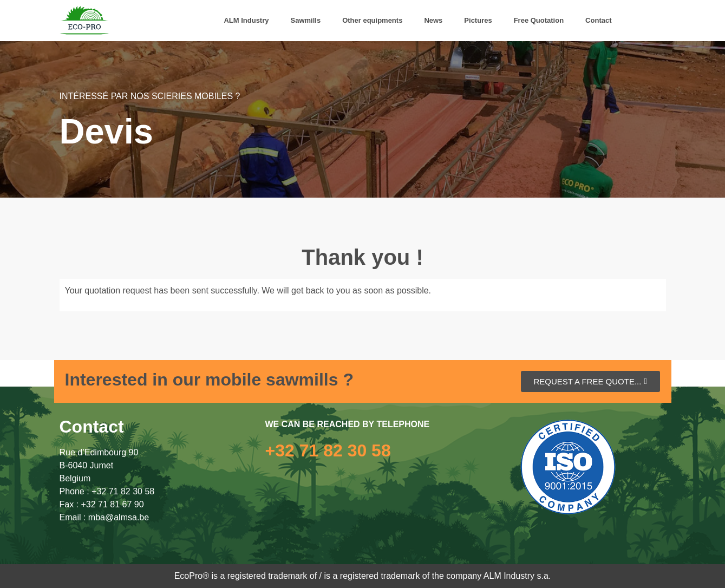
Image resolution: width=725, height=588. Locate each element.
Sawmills (305, 20)
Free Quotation (539, 20)
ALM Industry (246, 20)
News (433, 20)
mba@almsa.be (119, 517)
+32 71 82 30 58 (123, 491)
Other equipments (372, 20)
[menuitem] (633, 21)
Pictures (478, 20)
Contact (598, 20)
